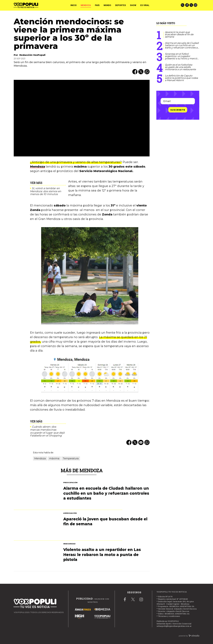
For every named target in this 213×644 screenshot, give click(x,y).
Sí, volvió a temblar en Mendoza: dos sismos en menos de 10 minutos (46, 191)
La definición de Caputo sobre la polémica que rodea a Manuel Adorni (181, 78)
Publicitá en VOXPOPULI (168, 621)
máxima (54, 458)
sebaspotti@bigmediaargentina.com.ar (174, 626)
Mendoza (37, 167)
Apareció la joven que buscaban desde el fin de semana (179, 34)
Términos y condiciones (169, 616)
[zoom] (82, 118)
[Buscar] (183, 5)
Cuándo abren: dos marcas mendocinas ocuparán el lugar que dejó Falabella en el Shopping (47, 431)
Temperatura (71, 458)
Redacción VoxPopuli (32, 55)
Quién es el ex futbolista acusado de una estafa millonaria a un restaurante (180, 67)
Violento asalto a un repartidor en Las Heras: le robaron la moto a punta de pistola (102, 555)
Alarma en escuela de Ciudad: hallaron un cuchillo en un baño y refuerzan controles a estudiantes (182, 46)
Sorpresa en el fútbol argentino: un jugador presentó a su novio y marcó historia (181, 57)
